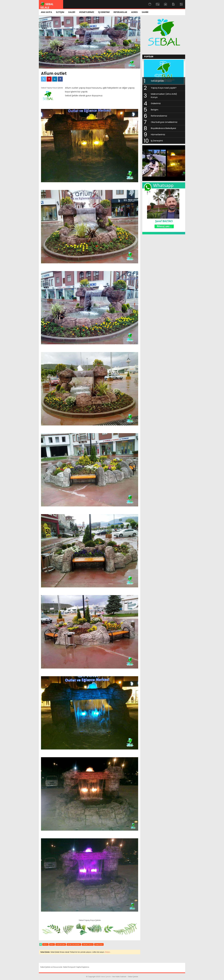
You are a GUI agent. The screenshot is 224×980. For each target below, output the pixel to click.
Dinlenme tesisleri (74, 944)
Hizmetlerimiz (158, 134)
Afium (45, 944)
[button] (43, 79)
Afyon (52, 944)
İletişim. (108, 952)
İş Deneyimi (157, 141)
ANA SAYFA (46, 12)
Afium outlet (54, 73)
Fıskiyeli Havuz (88, 944)
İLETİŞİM (60, 12)
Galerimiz (156, 103)
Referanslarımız (159, 116)
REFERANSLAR (120, 12)
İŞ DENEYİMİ (104, 12)
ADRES (134, 12)
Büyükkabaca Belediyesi (163, 128)
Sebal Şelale (157, 81)
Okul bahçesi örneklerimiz (164, 122)
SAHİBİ (145, 12)
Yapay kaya (99, 944)
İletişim (155, 110)
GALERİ (72, 12)
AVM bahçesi (61, 944)
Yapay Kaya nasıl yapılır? (164, 88)
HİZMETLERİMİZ (87, 12)
